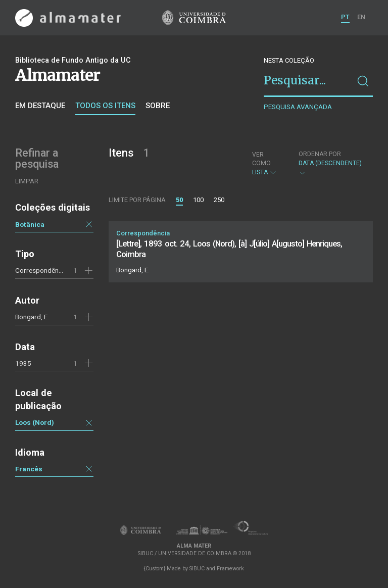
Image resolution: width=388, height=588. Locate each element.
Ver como (261, 159)
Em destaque (40, 106)
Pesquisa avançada (298, 107)
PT (345, 17)
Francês (29, 469)
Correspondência (41, 270)
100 (198, 200)
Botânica (30, 224)
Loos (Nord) (35, 422)
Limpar (27, 181)
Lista (266, 163)
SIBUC (197, 569)
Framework (230, 569)
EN (361, 17)
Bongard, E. (32, 317)
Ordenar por (320, 154)
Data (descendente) (331, 163)
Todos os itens (105, 106)
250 (219, 200)
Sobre (158, 106)
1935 (23, 363)
